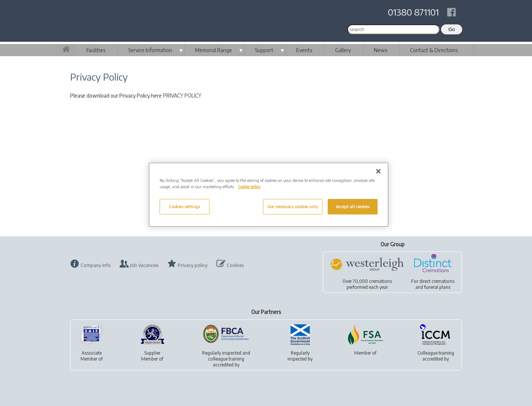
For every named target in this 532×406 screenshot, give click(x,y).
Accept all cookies (353, 207)
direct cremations (437, 281)
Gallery (343, 50)
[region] (269, 195)
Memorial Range (214, 50)
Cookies (235, 265)
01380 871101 (413, 12)
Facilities (96, 50)
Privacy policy (193, 265)
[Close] (378, 171)
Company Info (96, 265)
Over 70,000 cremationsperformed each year (367, 284)
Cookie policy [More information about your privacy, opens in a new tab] (249, 187)
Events (304, 50)
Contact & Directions (434, 50)
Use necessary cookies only (293, 207)
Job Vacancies (144, 265)
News (381, 50)
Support (264, 50)
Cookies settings (184, 207)
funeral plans (437, 287)
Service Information (150, 50)
